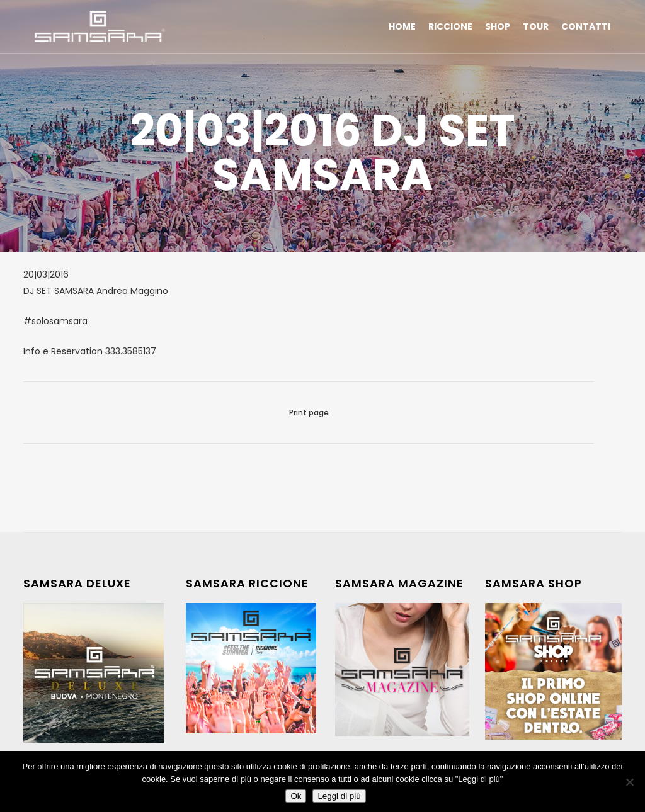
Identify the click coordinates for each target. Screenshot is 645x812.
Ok (296, 796)
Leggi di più (339, 796)
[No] (629, 782)
